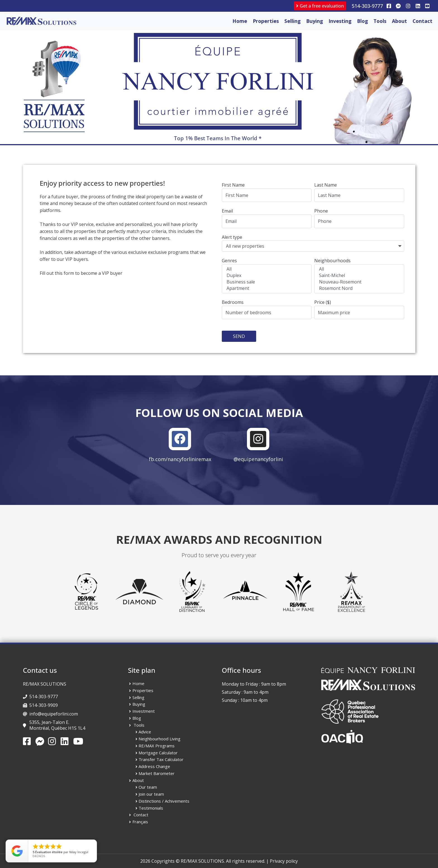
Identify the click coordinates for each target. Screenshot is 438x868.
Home (240, 21)
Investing (340, 21)
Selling (292, 21)
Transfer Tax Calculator (161, 760)
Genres (229, 261)
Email (227, 211)
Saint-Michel (358, 276)
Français (140, 822)
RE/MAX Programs (157, 746)
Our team (148, 787)
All (266, 269)
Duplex (266, 276)
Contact (422, 21)
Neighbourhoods (332, 261)
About (399, 21)
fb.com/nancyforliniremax (180, 459)
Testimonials (151, 808)
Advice (145, 732)
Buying (315, 21)
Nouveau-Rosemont (358, 282)
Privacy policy (284, 861)
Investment (144, 711)
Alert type (232, 237)
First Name (233, 185)
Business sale (266, 282)
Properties (266, 21)
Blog (362, 21)
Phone (321, 211)
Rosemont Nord (358, 288)
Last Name (326, 185)
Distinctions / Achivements (164, 801)
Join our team (151, 794)
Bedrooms (233, 302)
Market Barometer (157, 773)
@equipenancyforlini (258, 459)
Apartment (266, 288)
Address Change (154, 766)
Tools (380, 21)
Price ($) (323, 302)
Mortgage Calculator (158, 753)
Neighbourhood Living (160, 739)
